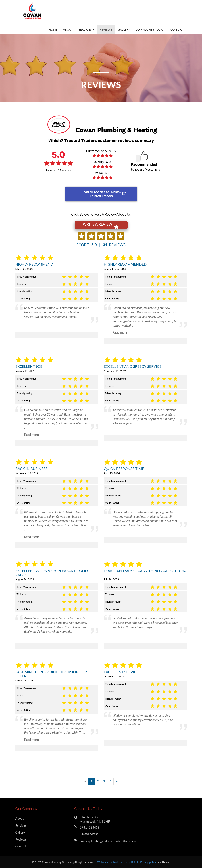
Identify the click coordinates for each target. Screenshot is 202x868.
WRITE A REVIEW (101, 226)
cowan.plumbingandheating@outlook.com (104, 841)
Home (53, 29)
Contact (177, 29)
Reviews (106, 29)
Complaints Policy (150, 29)
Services (21, 825)
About (68, 29)
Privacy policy (148, 862)
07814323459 (90, 827)
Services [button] (86, 29)
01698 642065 (90, 834)
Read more (120, 332)
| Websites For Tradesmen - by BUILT (117, 862)
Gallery (124, 29)
